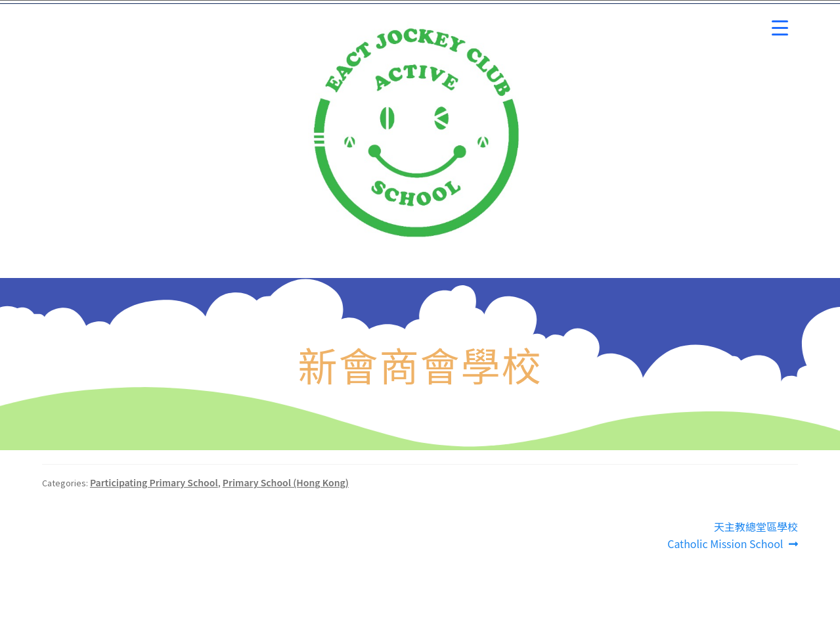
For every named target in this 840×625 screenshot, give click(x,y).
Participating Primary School (154, 482)
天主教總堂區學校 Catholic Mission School (733, 535)
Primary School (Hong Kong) (286, 482)
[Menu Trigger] (780, 28)
